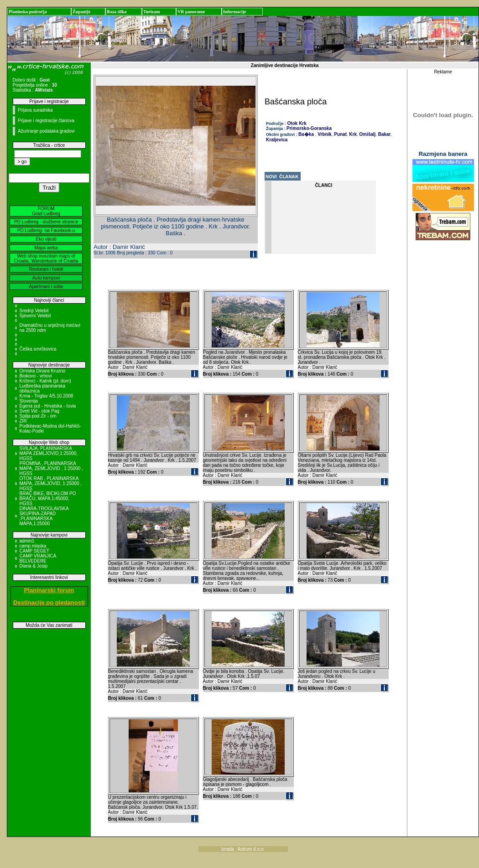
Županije (81, 12)
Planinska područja (28, 12)
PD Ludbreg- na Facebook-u (46, 230)
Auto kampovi (46, 278)
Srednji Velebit (34, 311)
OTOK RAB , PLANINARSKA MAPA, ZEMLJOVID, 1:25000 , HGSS (51, 483)
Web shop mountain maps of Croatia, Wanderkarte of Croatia (46, 258)
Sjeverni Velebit (35, 316)
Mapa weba (46, 248)
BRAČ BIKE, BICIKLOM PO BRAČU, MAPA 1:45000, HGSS (48, 499)
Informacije (235, 12)
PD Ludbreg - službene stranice (46, 222)
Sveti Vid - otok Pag (40, 411)
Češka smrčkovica (38, 349)
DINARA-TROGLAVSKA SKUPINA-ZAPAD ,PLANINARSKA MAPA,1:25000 (44, 516)
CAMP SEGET (34, 551)
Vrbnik (324, 134)
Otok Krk (297, 123)
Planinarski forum (49, 590)
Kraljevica (277, 140)
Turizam (151, 12)
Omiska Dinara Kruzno (43, 371)
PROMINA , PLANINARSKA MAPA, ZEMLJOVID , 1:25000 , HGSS (51, 468)
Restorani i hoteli (46, 269)
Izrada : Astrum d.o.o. (243, 849)
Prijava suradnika (35, 110)
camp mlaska (33, 546)
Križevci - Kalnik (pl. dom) (45, 381)
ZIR (23, 421)
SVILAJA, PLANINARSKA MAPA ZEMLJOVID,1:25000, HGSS (49, 453)
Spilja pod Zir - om (38, 416)
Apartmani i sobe (46, 287)
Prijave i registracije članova (46, 121)
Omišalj (367, 134)
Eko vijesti (46, 239)
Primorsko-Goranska (309, 128)
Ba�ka (306, 134)
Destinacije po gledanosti (49, 602)
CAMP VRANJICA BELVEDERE (38, 558)
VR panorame (191, 12)
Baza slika (117, 12)
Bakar (384, 134)
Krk (352, 134)
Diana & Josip (34, 566)
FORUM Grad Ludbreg (46, 211)
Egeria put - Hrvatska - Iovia (48, 406)
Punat (340, 134)
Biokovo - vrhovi (36, 376)
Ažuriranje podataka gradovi (46, 131)
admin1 (27, 541)
